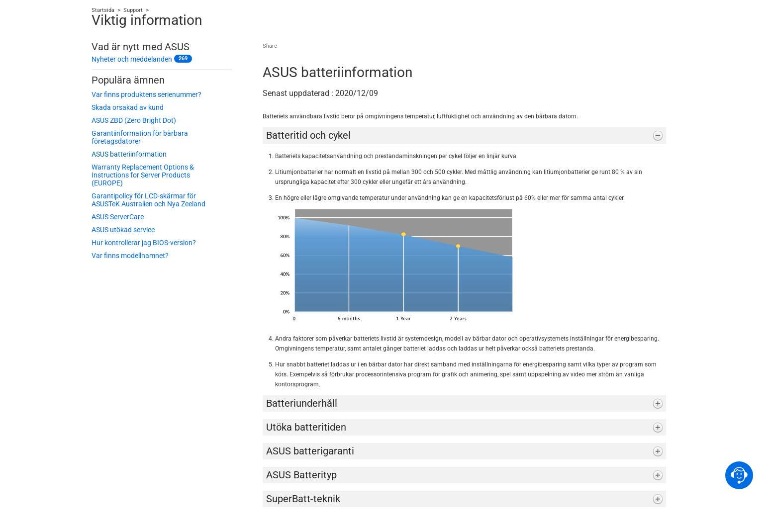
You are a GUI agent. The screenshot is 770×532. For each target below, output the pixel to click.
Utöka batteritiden (306, 427)
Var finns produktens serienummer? (146, 94)
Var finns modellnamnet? (130, 256)
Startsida (103, 10)
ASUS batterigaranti (310, 451)
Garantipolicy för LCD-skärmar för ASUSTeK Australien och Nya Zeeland (148, 200)
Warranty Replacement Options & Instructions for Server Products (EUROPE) (143, 175)
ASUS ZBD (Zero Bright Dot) (134, 120)
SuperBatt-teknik (303, 499)
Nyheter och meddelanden (132, 59)
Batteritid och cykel (308, 135)
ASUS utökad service (123, 230)
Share (270, 46)
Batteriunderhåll (302, 403)
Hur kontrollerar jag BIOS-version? (144, 243)
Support (133, 10)
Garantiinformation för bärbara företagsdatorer (140, 137)
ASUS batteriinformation (129, 154)
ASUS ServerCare (118, 217)
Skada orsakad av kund (128, 107)
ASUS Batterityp (301, 475)
